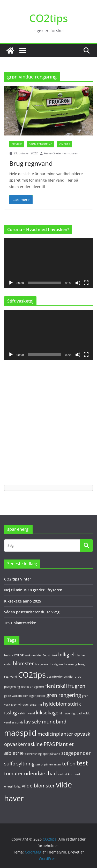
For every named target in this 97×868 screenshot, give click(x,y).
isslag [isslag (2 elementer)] (10, 713)
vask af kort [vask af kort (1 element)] (66, 774)
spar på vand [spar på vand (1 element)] (51, 754)
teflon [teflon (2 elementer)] (69, 764)
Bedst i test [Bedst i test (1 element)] (50, 655)
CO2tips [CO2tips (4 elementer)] (32, 675)
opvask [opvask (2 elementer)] (82, 734)
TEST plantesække (20, 623)
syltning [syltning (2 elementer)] (25, 764)
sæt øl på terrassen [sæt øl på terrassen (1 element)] (48, 764)
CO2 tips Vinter (18, 579)
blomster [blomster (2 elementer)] (23, 663)
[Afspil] (11, 283)
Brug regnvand (31, 163)
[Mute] (78, 283)
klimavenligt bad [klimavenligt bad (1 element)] (71, 713)
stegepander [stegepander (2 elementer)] (76, 753)
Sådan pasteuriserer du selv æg (32, 612)
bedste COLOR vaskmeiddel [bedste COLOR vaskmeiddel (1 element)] (23, 655)
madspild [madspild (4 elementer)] (20, 733)
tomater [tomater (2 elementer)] (14, 773)
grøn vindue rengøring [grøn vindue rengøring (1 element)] (27, 705)
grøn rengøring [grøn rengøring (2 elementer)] (64, 695)
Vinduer (65, 144)
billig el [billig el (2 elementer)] (66, 655)
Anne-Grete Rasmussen (61, 153)
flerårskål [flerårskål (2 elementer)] (56, 686)
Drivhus (17, 144)
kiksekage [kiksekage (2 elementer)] (47, 713)
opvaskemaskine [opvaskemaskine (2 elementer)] (23, 744)
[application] (48, 263)
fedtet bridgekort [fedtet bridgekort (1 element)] (33, 687)
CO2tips (48, 18)
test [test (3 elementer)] (82, 763)
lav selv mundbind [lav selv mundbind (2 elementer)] (45, 722)
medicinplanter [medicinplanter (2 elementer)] (55, 734)
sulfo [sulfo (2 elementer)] (10, 764)
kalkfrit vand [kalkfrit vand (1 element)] (26, 713)
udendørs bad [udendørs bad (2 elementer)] (40, 773)
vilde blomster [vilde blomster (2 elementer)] (38, 786)
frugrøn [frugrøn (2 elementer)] (77, 686)
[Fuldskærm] (86, 283)
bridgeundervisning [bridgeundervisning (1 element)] (64, 664)
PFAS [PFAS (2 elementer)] (49, 744)
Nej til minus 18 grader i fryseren (33, 590)
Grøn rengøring (40, 144)
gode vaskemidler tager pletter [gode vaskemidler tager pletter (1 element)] (25, 696)
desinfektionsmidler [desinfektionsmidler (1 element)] (60, 677)
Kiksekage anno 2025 (23, 601)
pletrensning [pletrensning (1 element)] (33, 754)
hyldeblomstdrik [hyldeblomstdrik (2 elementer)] (62, 704)
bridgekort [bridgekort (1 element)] (42, 664)
